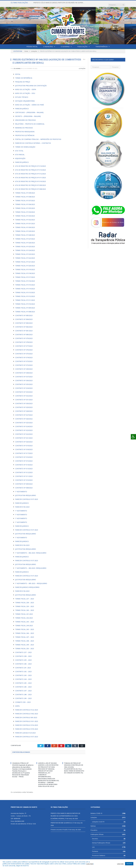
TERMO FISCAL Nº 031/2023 (25, 221)
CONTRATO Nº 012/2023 (24, 470)
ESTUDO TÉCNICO (22, 95)
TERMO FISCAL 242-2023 (24, 616)
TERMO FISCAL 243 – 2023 (25, 620)
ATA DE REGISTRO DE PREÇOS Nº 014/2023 (30, 164)
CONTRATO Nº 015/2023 (24, 459)
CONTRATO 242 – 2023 (23, 669)
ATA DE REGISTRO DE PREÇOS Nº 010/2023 (30, 179)
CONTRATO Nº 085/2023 (24, 313)
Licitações (82, 66)
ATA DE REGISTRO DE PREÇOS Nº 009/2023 (30, 183)
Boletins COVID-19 (96, 811)
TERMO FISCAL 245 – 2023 (25, 627)
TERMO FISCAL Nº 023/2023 (25, 252)
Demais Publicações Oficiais (101, 841)
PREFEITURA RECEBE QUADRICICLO (62, 821)
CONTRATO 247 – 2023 (23, 689)
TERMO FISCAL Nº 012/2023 (25, 294)
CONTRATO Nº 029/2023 (24, 405)
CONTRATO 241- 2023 (23, 666)
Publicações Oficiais (97, 832)
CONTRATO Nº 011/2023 (24, 474)
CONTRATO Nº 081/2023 (24, 329)
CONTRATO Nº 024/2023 (24, 424)
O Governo (65, 44)
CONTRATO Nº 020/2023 (24, 440)
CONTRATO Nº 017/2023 (24, 451)
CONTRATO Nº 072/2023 (24, 363)
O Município (48, 44)
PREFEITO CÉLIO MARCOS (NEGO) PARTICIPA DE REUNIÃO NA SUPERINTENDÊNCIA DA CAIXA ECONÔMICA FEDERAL (58, 3)
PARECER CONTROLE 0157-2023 (27, 735)
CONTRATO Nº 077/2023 (24, 344)
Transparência (101, 44)
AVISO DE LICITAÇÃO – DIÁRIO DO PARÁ (29, 103)
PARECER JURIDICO (22, 501)
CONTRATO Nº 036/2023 (24, 378)
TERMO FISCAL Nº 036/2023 (25, 202)
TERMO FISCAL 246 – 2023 (25, 631)
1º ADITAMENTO (21, 489)
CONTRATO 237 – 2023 (23, 650)
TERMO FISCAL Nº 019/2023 (25, 267)
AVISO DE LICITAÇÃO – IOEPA (26, 87)
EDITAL (18, 72)
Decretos (95, 836)
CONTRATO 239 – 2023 (23, 658)
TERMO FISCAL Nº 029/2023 (25, 229)
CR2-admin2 (17, 66)
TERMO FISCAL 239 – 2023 (25, 604)
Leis (93, 845)
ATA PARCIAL (20, 152)
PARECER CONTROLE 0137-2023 (27, 497)
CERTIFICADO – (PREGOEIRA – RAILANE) (29, 110)
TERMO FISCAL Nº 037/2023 (25, 198)
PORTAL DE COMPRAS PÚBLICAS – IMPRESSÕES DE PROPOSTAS (38, 137)
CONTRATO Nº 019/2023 (24, 443)
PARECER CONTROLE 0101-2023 (27, 719)
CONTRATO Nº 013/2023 (24, 466)
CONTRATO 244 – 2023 (23, 677)
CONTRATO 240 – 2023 (23, 662)
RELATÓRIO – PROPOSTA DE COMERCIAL (30, 122)
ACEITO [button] (129, 864)
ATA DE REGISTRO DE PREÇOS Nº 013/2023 (30, 168)
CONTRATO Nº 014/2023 (24, 463)
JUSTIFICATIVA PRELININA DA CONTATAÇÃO (31, 83)
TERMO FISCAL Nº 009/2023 (25, 306)
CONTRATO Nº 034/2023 (24, 386)
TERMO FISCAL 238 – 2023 (25, 600)
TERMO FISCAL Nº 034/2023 (25, 210)
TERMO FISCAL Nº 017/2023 (25, 275)
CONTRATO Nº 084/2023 (24, 317)
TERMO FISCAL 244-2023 (24, 623)
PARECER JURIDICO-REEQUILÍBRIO (27, 585)
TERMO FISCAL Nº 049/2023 (25, 191)
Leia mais (90, 864)
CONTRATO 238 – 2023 (23, 654)
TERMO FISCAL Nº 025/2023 (25, 244)
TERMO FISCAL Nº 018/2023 (25, 271)
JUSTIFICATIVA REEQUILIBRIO (26, 493)
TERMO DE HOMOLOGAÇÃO (25, 145)
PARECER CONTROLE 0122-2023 (27, 708)
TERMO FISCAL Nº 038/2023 (25, 195)
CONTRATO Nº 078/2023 (24, 340)
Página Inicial (32, 44)
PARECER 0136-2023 (22, 505)
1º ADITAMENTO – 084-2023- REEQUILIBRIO (31, 566)
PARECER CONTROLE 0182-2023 (27, 712)
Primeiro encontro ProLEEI (59, 827)
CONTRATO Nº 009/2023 (24, 482)
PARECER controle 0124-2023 (25, 731)
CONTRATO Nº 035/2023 (24, 382)
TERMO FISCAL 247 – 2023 (25, 635)
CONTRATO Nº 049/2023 (24, 367)
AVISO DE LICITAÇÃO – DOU (25, 91)
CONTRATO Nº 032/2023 (24, 394)
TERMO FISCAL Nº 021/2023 (25, 260)
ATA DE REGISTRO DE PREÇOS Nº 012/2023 (30, 172)
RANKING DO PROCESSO (24, 126)
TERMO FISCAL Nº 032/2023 (25, 218)
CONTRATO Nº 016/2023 (24, 455)
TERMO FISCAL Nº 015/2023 (25, 283)
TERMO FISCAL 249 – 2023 (25, 643)
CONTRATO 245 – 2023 (23, 681)
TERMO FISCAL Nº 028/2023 (25, 233)
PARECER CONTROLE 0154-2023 (27, 723)
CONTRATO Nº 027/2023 (24, 413)
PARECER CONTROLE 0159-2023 (27, 727)
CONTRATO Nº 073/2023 (24, 359)
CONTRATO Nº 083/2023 (24, 321)
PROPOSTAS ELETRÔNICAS (25, 133)
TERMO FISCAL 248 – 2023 (25, 639)
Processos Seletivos (99, 853)
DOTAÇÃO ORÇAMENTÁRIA (25, 99)
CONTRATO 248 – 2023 (23, 692)
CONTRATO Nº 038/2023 (24, 371)
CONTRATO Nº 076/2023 (24, 348)
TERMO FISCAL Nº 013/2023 (25, 290)
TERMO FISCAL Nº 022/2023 (25, 256)
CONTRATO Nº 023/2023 (24, 428)
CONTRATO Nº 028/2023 (24, 409)
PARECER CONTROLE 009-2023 (26, 715)
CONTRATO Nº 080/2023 (24, 332)
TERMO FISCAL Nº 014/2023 (25, 287)
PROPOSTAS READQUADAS (25, 129)
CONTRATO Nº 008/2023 (24, 486)
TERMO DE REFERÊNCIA (24, 76)
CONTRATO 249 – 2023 (23, 696)
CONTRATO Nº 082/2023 (24, 325)
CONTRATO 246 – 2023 (23, 685)
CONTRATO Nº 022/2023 (24, 432)
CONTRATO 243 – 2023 (23, 673)
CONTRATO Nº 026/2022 (24, 417)
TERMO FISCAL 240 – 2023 (25, 608)
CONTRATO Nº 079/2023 (24, 336)
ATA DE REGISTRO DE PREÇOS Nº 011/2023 (30, 175)
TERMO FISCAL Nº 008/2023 (25, 309)
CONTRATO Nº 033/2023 (24, 390)
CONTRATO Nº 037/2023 (24, 375)
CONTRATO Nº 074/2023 (24, 355)
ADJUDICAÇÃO (20, 156)
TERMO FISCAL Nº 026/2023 (25, 241)
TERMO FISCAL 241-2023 (24, 612)
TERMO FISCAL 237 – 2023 (25, 597)
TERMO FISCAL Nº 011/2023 (25, 298)
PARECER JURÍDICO (22, 106)
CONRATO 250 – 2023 (23, 700)
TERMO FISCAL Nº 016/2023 (25, 279)
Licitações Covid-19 (98, 820)
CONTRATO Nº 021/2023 (24, 436)
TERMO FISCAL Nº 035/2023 (25, 206)
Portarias (95, 849)
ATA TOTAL (19, 149)
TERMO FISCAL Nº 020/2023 (25, 264)
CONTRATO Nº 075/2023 (24, 352)
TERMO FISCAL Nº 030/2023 (25, 225)
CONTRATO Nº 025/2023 (24, 420)
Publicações (83, 44)
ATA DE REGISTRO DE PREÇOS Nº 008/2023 (30, 187)
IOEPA (17, 704)
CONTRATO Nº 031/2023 (24, 398)
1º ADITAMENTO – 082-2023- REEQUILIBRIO (31, 551)
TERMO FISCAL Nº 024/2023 (25, 248)
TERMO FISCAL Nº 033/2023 (25, 214)
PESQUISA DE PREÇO (23, 80)
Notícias (93, 824)
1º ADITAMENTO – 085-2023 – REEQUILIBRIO (31, 581)
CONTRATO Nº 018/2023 (24, 447)
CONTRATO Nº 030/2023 (24, 401)
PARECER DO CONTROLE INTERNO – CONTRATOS (33, 141)
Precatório (94, 828)
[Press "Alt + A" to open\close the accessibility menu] (133, 437)
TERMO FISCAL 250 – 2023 (25, 646)
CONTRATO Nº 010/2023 (24, 478)
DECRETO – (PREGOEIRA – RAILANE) (28, 114)
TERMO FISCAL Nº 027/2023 (25, 237)
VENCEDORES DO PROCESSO (25, 118)
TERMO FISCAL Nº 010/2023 (25, 302)
